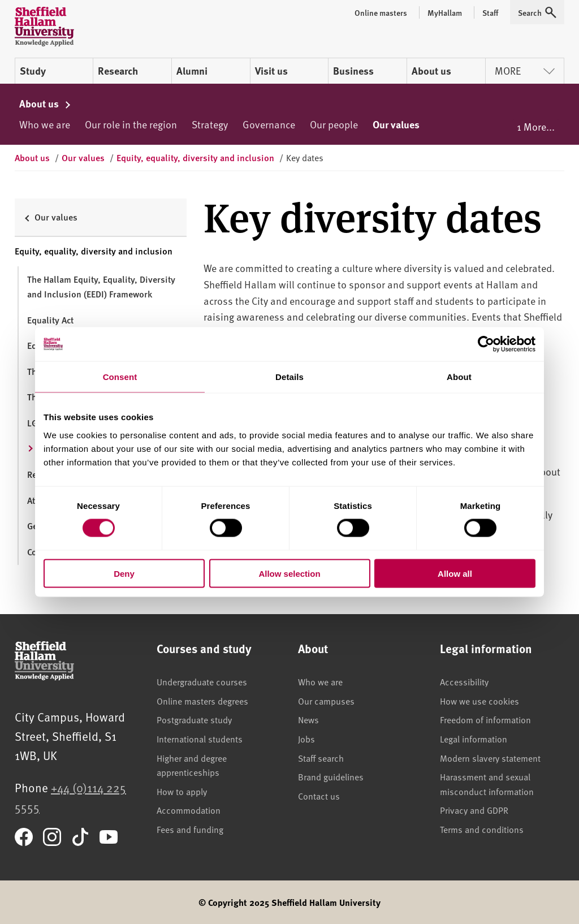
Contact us (319, 796)
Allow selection (289, 573)
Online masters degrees (202, 701)
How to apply (182, 791)
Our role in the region (131, 124)
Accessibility (464, 681)
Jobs (306, 739)
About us (431, 71)
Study (33, 71)
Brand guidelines (331, 776)
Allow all (455, 573)
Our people (334, 124)
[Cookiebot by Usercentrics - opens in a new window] (486, 344)
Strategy (210, 124)
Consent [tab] (120, 377)
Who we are (45, 124)
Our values (396, 124)
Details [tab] (289, 377)
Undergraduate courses (202, 681)
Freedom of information (485, 719)
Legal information (474, 739)
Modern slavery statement (490, 758)
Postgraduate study (194, 719)
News (308, 719)
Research (118, 71)
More (525, 70)
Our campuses (326, 701)
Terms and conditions (482, 829)
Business (353, 71)
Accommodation (189, 810)
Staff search (321, 758)
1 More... (536, 126)
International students (200, 739)
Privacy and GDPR (474, 810)
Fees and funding (190, 829)
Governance (269, 124)
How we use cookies (479, 701)
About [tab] (459, 377)
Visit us (271, 71)
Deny (124, 573)
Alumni (192, 71)
